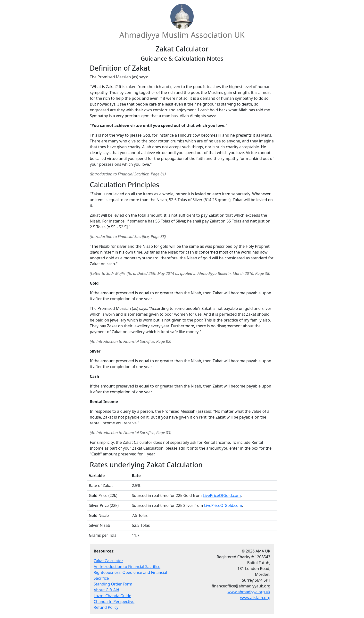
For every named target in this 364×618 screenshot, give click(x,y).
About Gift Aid (106, 590)
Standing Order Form (113, 584)
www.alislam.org (255, 598)
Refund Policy (106, 607)
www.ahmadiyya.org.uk (249, 592)
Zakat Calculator (108, 561)
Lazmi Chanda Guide (112, 596)
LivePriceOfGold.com (222, 495)
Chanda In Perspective (114, 602)
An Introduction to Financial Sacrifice (127, 567)
